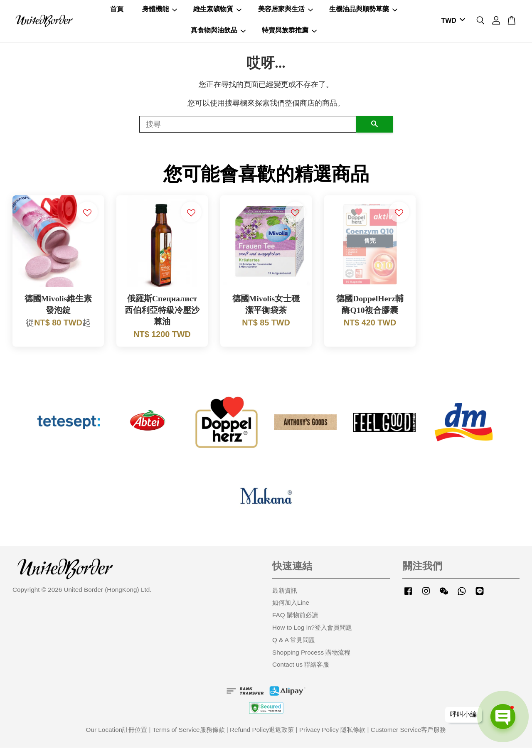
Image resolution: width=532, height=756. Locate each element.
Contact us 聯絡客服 (301, 673)
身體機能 (160, 13)
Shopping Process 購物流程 (311, 660)
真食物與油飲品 (218, 34)
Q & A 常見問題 (294, 648)
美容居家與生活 (286, 13)
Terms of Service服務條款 (189, 738)
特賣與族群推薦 (289, 34)
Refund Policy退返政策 (262, 738)
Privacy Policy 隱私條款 (332, 738)
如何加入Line (291, 611)
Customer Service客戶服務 (409, 738)
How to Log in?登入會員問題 (312, 635)
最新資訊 (285, 598)
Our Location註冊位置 (117, 738)
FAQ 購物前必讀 (295, 623)
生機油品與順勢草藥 (363, 13)
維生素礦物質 (217, 13)
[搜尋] (248, 132)
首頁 (117, 13)
